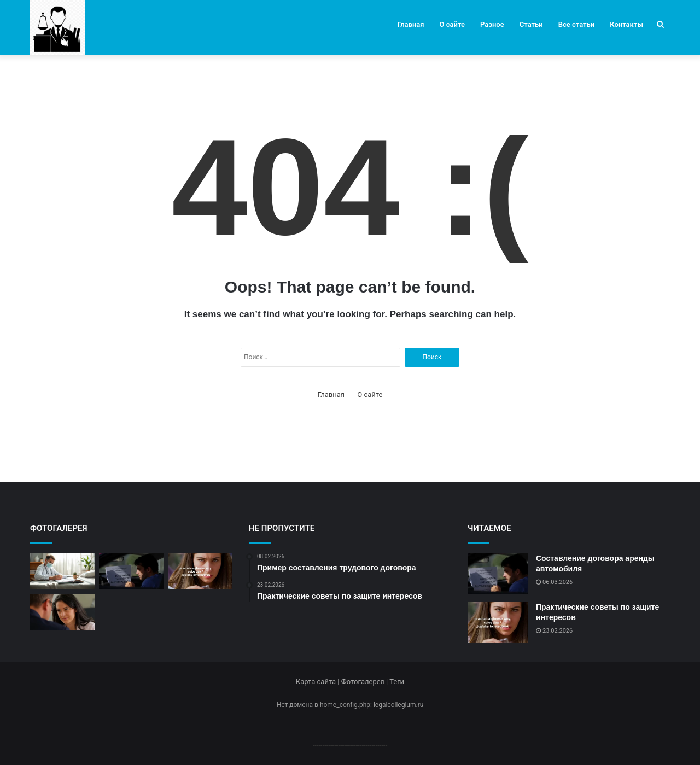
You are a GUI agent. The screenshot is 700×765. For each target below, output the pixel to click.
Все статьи (577, 24)
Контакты (626, 24)
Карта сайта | (319, 682)
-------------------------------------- (350, 745)
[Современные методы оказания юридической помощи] (62, 572)
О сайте (452, 24)
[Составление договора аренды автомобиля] (131, 572)
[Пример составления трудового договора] (62, 612)
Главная (411, 24)
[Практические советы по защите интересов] (200, 572)
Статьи (531, 24)
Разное (492, 24)
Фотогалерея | (365, 682)
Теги (397, 682)
